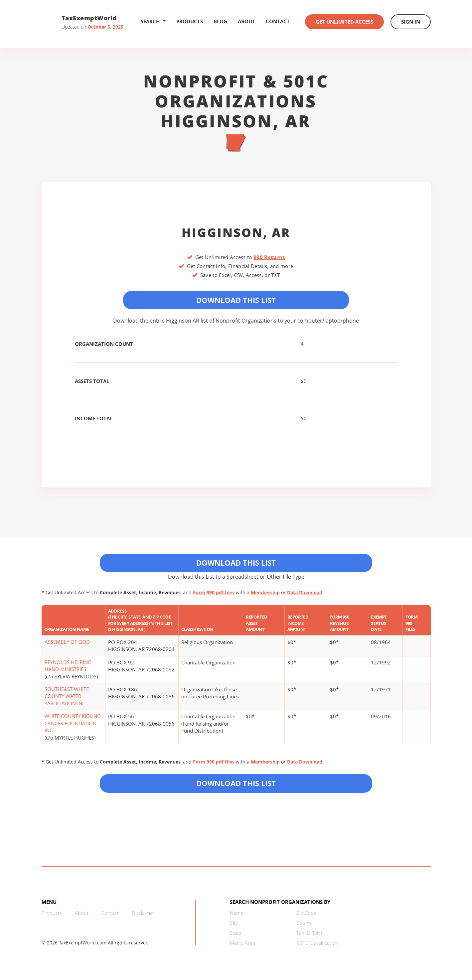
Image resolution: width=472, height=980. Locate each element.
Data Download (305, 592)
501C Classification (317, 943)
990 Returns (269, 257)
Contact (278, 21)
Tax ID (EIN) (309, 933)
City (234, 923)
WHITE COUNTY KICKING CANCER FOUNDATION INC (73, 723)
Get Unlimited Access (344, 22)
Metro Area (242, 943)
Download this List (236, 783)
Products (190, 21)
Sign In (411, 22)
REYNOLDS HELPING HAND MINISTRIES (68, 666)
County (304, 923)
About (246, 21)
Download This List (236, 300)
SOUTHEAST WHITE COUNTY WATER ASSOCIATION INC (67, 696)
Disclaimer (143, 913)
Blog (220, 21)
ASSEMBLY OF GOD (67, 642)
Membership (265, 592)
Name (236, 913)
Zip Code (306, 913)
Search (153, 21)
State (236, 933)
